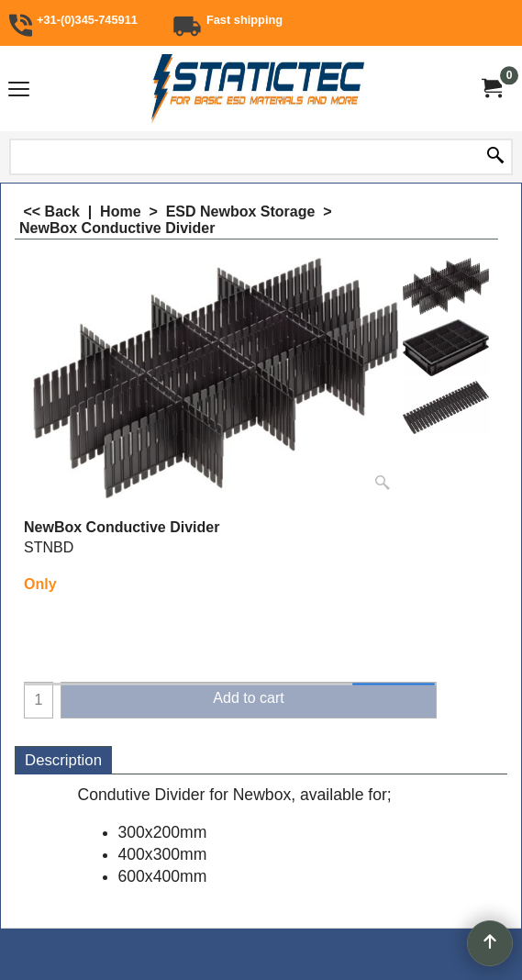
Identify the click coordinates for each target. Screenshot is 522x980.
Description (63, 760)
